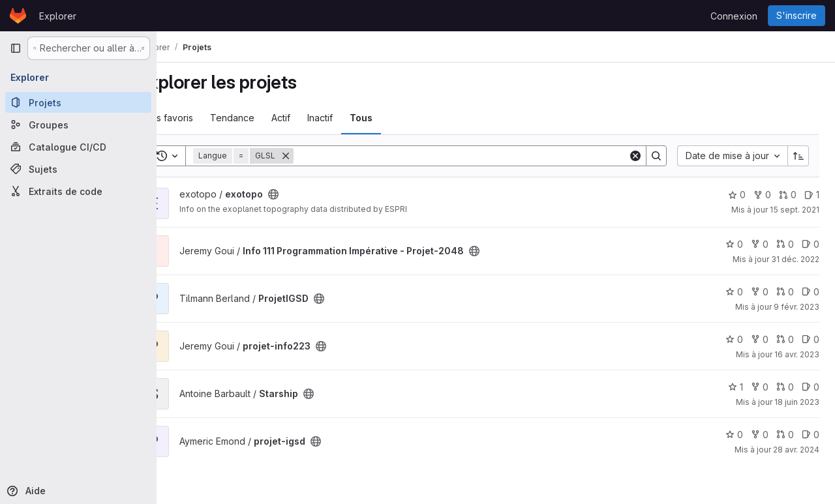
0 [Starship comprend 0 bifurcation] (760, 387)
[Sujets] (78, 169)
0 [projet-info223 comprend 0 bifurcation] (760, 339)
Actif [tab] (315, 118)
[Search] (478, 156)
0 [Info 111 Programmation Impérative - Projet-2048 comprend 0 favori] (734, 244)
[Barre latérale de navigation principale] (16, 48)
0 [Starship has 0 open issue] (811, 387)
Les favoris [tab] (204, 118)
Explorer (58, 16)
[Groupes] (78, 125)
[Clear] (635, 156)
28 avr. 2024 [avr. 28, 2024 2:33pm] (796, 450)
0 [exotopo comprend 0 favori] (737, 195)
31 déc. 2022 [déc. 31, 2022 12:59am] (795, 259)
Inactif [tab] (355, 118)
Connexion (734, 16)
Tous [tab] (396, 118)
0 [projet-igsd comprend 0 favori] (734, 435)
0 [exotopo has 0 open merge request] (788, 195)
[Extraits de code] (78, 191)
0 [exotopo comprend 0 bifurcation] (762, 195)
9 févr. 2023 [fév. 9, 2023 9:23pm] (797, 307)
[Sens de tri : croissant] (798, 156)
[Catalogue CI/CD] (78, 147)
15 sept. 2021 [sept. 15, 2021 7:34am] (795, 210)
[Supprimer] (320, 156)
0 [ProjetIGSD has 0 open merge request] (785, 292)
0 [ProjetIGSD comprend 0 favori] (734, 292)
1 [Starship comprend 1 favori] (736, 387)
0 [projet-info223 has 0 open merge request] (785, 339)
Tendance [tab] (267, 118)
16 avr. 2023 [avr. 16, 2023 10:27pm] (797, 354)
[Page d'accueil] (18, 16)
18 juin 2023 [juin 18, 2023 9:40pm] (797, 402)
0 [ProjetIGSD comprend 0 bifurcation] (760, 292)
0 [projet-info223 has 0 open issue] (811, 339)
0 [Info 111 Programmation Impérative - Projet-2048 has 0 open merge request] (785, 244)
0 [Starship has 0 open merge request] (785, 387)
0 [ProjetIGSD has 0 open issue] (811, 292)
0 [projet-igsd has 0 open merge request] (785, 435)
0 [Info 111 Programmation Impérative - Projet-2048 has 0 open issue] (811, 244)
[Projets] (78, 102)
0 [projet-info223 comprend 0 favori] (734, 339)
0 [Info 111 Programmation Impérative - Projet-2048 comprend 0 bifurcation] (760, 244)
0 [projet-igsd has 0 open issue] (811, 435)
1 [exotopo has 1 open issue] (812, 195)
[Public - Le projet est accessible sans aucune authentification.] (308, 194)
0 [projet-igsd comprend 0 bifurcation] (760, 435)
